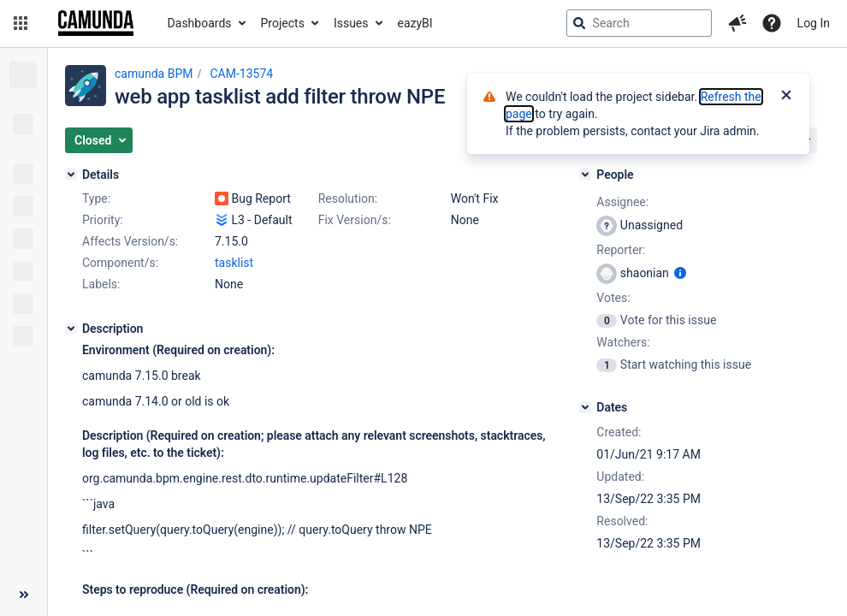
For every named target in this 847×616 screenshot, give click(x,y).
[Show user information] (680, 273)
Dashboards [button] (200, 23)
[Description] (71, 329)
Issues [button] (351, 23)
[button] (21, 23)
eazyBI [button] (415, 23)
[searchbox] (639, 23)
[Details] (71, 175)
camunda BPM (154, 74)
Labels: (101, 284)
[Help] (772, 23)
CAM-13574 (241, 74)
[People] (585, 175)
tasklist (234, 263)
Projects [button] (283, 23)
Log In (814, 23)
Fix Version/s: (355, 220)
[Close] (786, 97)
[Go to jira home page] (96, 23)
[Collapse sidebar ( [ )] (24, 595)
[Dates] (585, 407)
